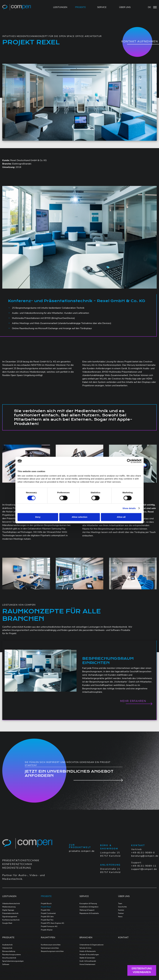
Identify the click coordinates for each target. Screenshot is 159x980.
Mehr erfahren (133, 701)
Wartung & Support (87, 910)
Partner (121, 913)
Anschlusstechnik (9, 958)
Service (84, 896)
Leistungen (9, 896)
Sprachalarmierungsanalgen (13, 961)
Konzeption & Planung (88, 904)
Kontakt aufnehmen (140, 42)
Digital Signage (8, 910)
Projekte (46, 896)
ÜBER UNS (125, 7)
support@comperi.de (144, 869)
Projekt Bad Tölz (47, 920)
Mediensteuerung (9, 907)
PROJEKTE (80, 7)
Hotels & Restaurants (88, 951)
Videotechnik (7, 948)
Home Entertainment (87, 964)
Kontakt (123, 937)
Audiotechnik (7, 945)
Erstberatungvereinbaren (142, 970)
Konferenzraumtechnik (11, 920)
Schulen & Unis (85, 948)
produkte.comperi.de (82, 851)
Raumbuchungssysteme (11, 955)
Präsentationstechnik (10, 913)
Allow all (121, 517)
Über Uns (124, 896)
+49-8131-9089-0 (143, 853)
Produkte (8, 937)
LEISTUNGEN (60, 7)
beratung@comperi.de (145, 856)
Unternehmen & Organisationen (92, 945)
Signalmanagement (10, 917)
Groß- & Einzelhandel (88, 961)
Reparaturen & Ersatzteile (89, 913)
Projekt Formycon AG (49, 926)
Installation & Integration (89, 907)
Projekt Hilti (45, 910)
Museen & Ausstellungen (89, 955)
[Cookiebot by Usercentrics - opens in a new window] (129, 461)
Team (120, 904)
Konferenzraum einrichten (51, 945)
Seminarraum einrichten (50, 948)
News (120, 917)
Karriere (121, 910)
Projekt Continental (48, 913)
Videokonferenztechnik (11, 904)
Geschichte (122, 907)
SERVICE (102, 7)
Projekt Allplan (47, 930)
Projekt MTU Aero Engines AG (53, 923)
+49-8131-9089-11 (144, 866)
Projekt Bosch (46, 904)
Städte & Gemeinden (87, 958)
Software (6, 964)
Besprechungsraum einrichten (52, 951)
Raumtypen (48, 937)
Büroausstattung (9, 951)
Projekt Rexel (46, 907)
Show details (129, 508)
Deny (38, 517)
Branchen (86, 937)
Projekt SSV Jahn (47, 917)
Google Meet (7, 923)
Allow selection (79, 517)
